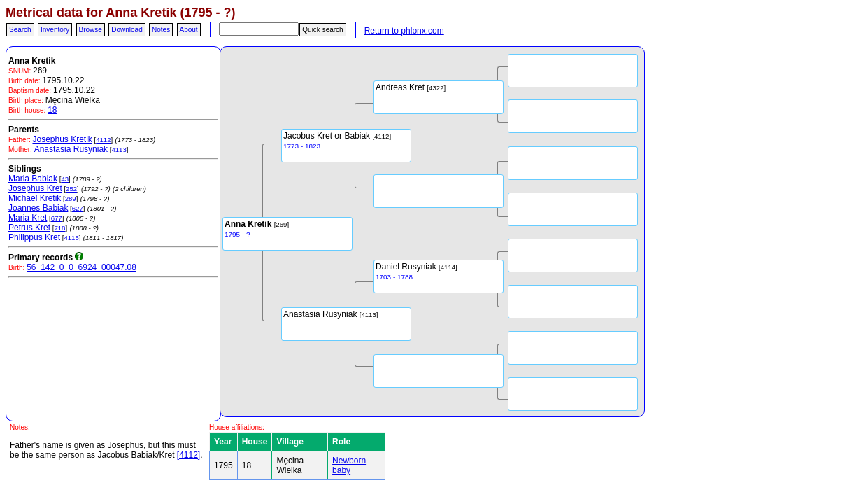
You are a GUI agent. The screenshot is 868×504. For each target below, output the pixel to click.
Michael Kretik (35, 198)
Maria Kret (28, 218)
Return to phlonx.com (404, 31)
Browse (91, 30)
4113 (119, 149)
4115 (71, 238)
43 (65, 179)
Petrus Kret (29, 227)
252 (71, 189)
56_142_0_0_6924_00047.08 (81, 267)
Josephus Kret (35, 188)
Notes (161, 30)
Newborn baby (349, 465)
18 (52, 110)
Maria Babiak (33, 178)
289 (71, 198)
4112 (103, 140)
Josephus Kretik (62, 139)
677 (57, 218)
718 (59, 228)
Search (20, 30)
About (189, 30)
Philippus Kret (34, 237)
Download (127, 30)
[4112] (188, 455)
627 (78, 208)
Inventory (55, 30)
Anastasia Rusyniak (71, 149)
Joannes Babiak (38, 208)
